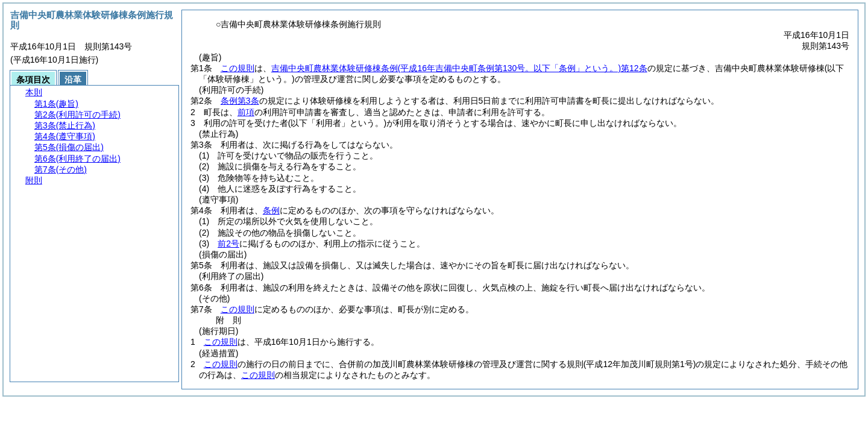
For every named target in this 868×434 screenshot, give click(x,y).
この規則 (237, 68)
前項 (246, 112)
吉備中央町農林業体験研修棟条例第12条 (459, 68)
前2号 (228, 244)
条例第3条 (240, 101)
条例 (271, 210)
